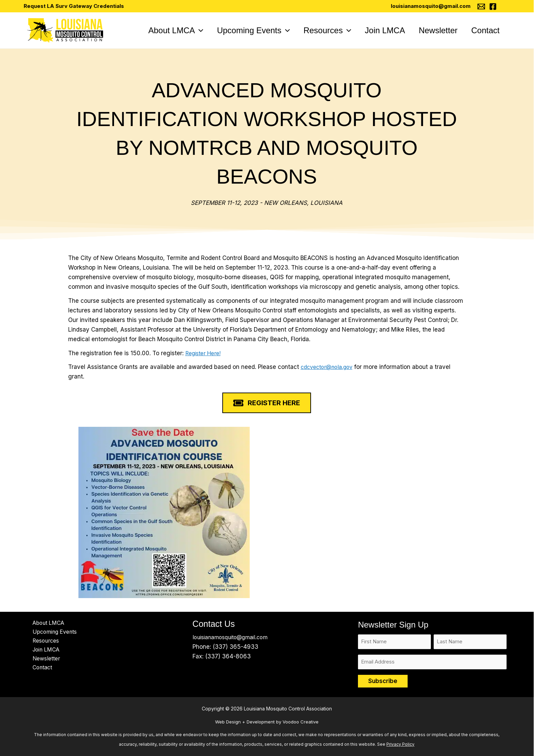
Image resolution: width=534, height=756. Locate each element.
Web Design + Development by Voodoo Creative (267, 722)
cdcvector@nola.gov (330, 367)
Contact (38, 671)
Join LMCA (42, 652)
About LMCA (45, 623)
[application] (184, 30)
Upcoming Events (52, 633)
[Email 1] (482, 7)
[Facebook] (493, 7)
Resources (42, 643)
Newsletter (42, 662)
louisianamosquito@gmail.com (431, 6)
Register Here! (205, 353)
